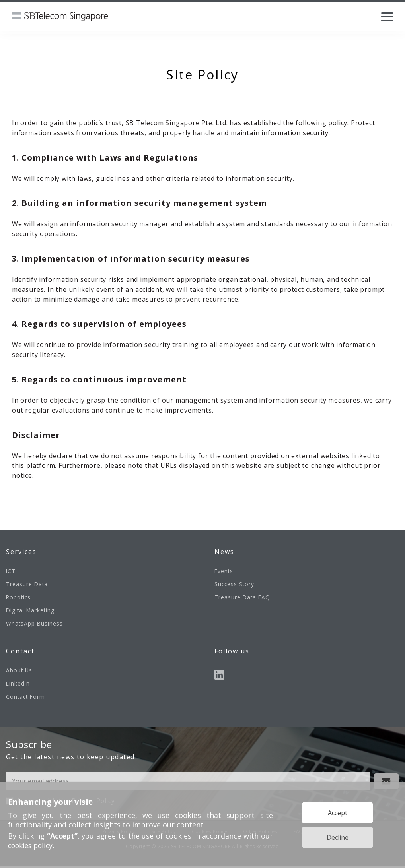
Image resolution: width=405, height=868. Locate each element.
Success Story (235, 584)
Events (224, 571)
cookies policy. (33, 845)
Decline (338, 837)
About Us (19, 671)
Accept (338, 813)
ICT (11, 571)
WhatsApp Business (35, 625)
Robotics (19, 598)
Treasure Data (27, 584)
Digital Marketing (31, 611)
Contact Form (26, 698)
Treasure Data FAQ (243, 598)
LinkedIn (18, 685)
